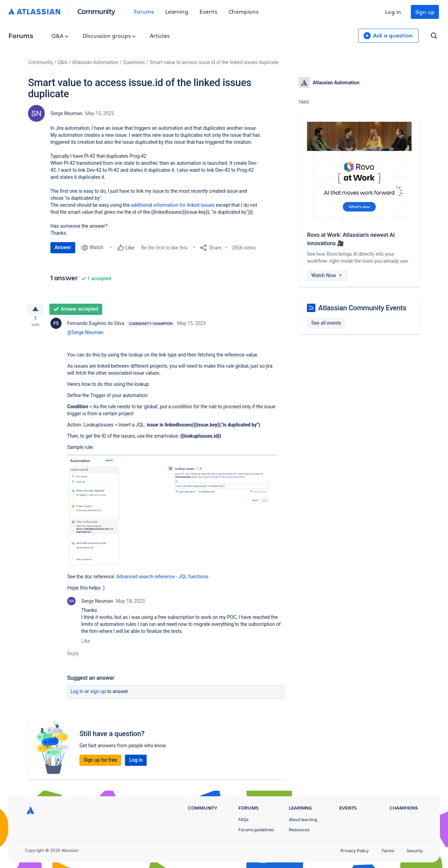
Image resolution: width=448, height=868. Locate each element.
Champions (244, 11)
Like (86, 644)
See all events (326, 323)
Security (415, 851)
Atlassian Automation (95, 62)
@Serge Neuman (85, 335)
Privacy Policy (355, 851)
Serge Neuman (66, 113)
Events (208, 11)
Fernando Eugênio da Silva (96, 326)
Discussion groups (109, 36)
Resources (299, 830)
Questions (134, 62)
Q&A (60, 36)
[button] (172, 514)
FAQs (243, 820)
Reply (73, 656)
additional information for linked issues (173, 205)
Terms (388, 851)
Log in (393, 12)
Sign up (425, 12)
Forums (144, 11)
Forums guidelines (256, 830)
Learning (177, 11)
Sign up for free (100, 763)
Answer (63, 247)
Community (96, 11)
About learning (303, 820)
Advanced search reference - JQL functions (162, 579)
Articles (160, 36)
